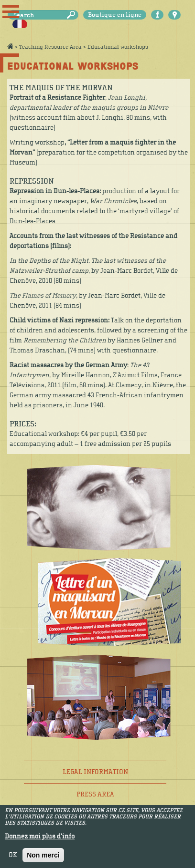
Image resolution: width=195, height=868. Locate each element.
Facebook (157, 15)
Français (20, 24)
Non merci (43, 859)
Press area (95, 794)
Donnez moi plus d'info (40, 840)
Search (73, 15)
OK (13, 859)
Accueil (10, 46)
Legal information (95, 772)
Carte (174, 15)
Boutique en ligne (115, 15)
